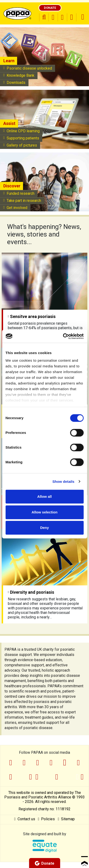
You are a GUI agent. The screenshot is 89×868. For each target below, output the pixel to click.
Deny (44, 528)
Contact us (25, 819)
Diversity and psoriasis (31, 592)
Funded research (19, 193)
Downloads (14, 83)
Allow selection (44, 512)
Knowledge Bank (19, 75)
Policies (47, 819)
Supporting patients (21, 138)
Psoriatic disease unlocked (28, 68)
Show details (63, 481)
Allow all (44, 496)
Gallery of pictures (20, 145)
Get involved (15, 208)
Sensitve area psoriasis (32, 316)
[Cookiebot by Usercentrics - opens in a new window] (63, 336)
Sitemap (66, 819)
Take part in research (22, 201)
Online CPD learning (21, 131)
